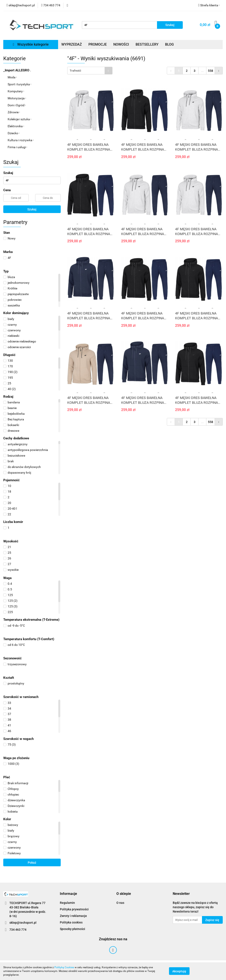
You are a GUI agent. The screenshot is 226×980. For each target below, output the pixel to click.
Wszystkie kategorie (31, 44)
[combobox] (90, 71)
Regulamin (67, 903)
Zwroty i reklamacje (73, 916)
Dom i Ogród (17, 105)
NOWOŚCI (121, 44)
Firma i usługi (17, 147)
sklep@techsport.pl (23, 923)
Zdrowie (14, 112)
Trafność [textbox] (75, 71)
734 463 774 (18, 930)
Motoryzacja (17, 98)
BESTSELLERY (147, 44)
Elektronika (16, 126)
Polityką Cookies (64, 967)
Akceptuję (179, 971)
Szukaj (32, 209)
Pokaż (32, 863)
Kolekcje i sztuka (19, 119)
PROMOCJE (98, 44)
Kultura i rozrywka (21, 140)
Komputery (16, 91)
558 (210, 71)
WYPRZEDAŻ (72, 44)
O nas (120, 903)
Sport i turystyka (19, 84)
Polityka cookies (71, 922)
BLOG (169, 44)
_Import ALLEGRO (17, 70)
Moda (12, 77)
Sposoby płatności (72, 929)
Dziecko (14, 133)
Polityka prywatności (74, 909)
